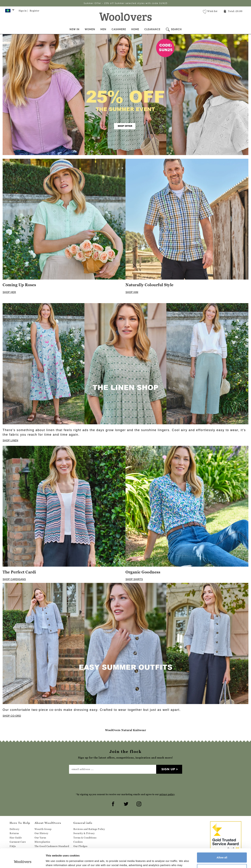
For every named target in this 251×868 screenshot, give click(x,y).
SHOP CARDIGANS (14, 579)
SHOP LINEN (10, 440)
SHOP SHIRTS (134, 579)
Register (35, 11)
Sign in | (23, 11)
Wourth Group (43, 829)
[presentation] (125, 783)
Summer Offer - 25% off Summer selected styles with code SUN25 (126, 3)
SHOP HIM (132, 292)
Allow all (222, 840)
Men (103, 29)
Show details (54, 861)
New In (75, 29)
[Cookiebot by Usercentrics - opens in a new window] (23, 861)
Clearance (152, 29)
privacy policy (167, 794)
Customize (222, 851)
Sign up (168, 769)
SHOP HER (9, 292)
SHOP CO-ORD (12, 716)
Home (135, 29)
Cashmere (119, 29)
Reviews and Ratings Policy (89, 829)
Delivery (14, 829)
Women (90, 29)
